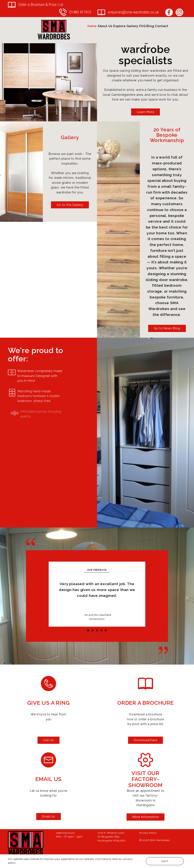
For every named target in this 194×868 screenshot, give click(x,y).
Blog (150, 26)
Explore (119, 26)
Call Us (49, 740)
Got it (165, 861)
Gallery (133, 26)
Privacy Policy (148, 833)
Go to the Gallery (70, 205)
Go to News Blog (167, 328)
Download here (145, 740)
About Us (105, 26)
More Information (146, 817)
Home (92, 26)
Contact (162, 26)
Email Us (48, 817)
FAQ (142, 26)
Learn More (145, 112)
